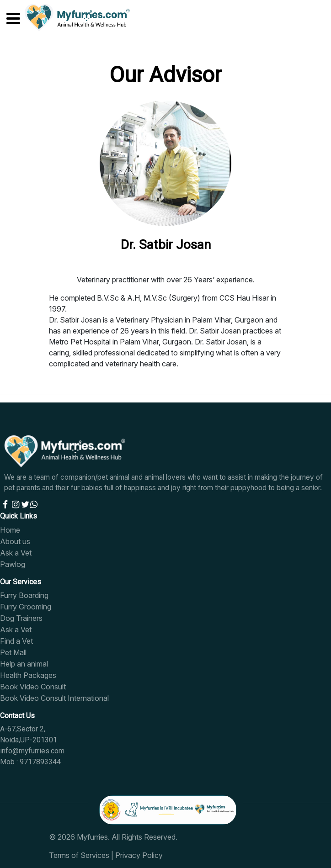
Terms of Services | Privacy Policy (106, 855)
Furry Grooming (26, 607)
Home (10, 530)
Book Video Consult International (54, 698)
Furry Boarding (24, 595)
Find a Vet (16, 641)
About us (15, 541)
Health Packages (28, 675)
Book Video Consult (33, 687)
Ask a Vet (16, 553)
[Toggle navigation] (8, 17)
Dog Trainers (21, 618)
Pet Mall (13, 652)
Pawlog (13, 564)
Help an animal (24, 664)
